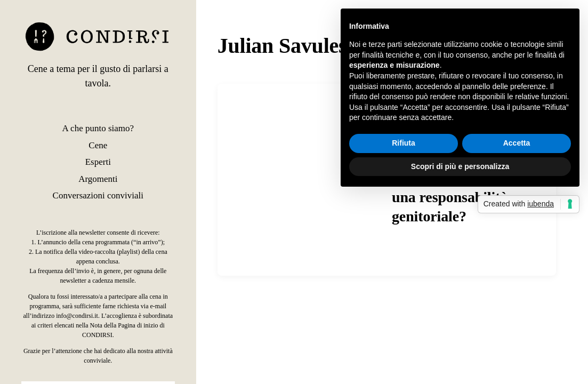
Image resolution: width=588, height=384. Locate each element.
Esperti (98, 162)
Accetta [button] (517, 143)
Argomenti (98, 179)
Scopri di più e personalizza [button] (460, 166)
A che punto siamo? (98, 128)
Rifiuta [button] (404, 143)
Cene (98, 145)
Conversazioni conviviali (98, 195)
